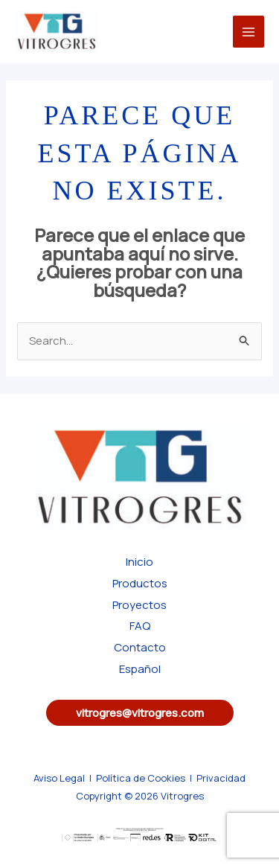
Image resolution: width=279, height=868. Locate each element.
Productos (140, 583)
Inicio (139, 562)
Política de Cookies (141, 778)
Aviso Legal (59, 778)
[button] (140, 713)
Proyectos (139, 605)
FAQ (140, 626)
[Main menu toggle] (249, 32)
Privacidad (221, 778)
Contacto (140, 647)
